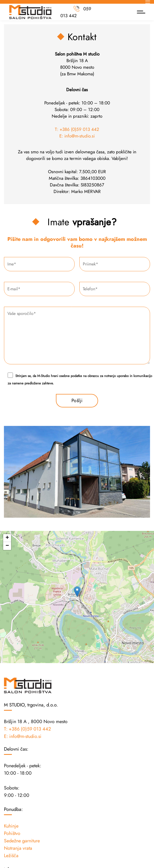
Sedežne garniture (22, 841)
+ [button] (7, 538)
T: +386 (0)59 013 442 (77, 129)
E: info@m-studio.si (77, 136)
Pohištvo (12, 833)
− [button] (7, 546)
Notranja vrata (18, 848)
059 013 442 (76, 12)
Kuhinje (11, 826)
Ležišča (11, 856)
